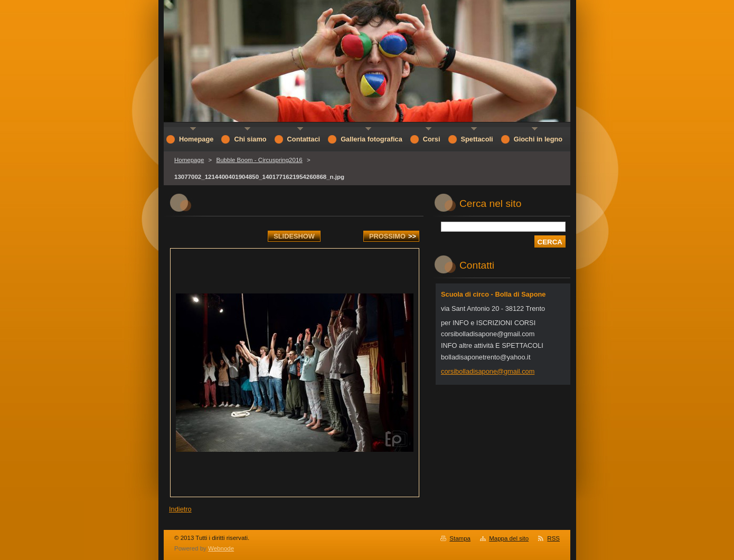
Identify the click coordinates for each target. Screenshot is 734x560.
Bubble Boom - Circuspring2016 (259, 160)
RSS (553, 538)
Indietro (180, 509)
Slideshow (294, 236)
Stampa (460, 538)
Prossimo (393, 236)
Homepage (189, 160)
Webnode (221, 548)
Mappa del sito (509, 538)
